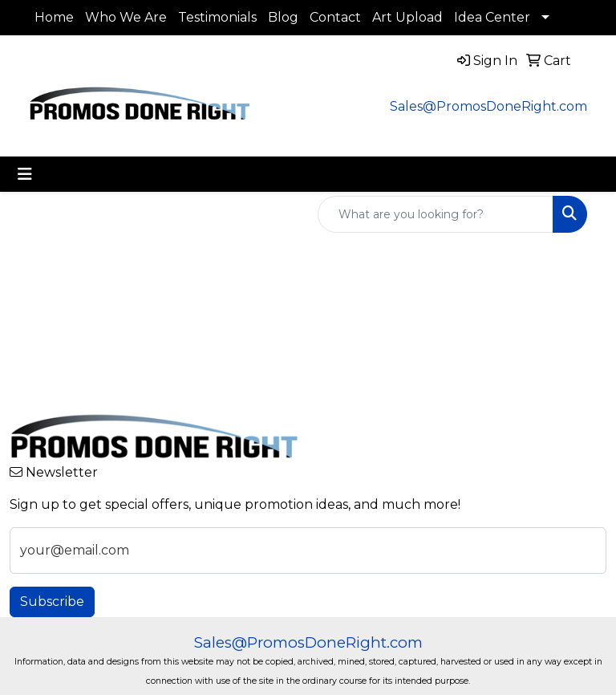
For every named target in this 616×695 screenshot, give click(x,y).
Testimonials (217, 17)
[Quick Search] (436, 214)
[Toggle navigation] (25, 174)
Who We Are (126, 17)
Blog (283, 17)
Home (54, 17)
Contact (335, 17)
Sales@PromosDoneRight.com (488, 106)
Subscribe (52, 602)
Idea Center (492, 17)
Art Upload (407, 17)
